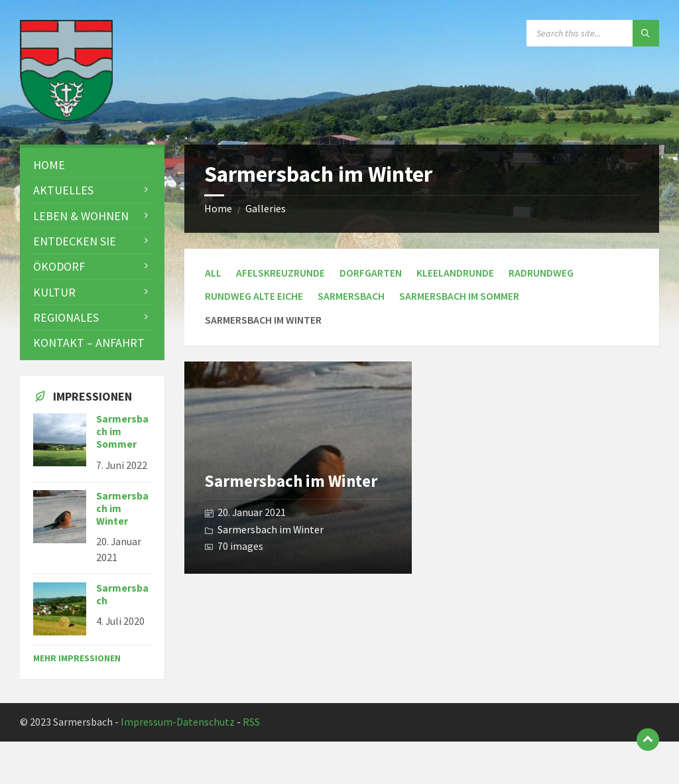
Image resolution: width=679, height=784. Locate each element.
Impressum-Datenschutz (178, 722)
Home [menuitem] (49, 165)
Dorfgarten (371, 273)
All (213, 273)
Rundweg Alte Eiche (254, 296)
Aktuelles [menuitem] (63, 190)
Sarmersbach (351, 296)
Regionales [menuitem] (66, 317)
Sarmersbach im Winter (291, 481)
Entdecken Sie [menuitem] (75, 241)
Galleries (266, 209)
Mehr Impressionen (77, 658)
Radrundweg (541, 273)
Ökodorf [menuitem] (59, 266)
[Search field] (593, 33)
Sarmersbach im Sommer (459, 296)
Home (218, 209)
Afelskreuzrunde (280, 273)
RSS (251, 722)
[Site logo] (66, 117)
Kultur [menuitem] (54, 292)
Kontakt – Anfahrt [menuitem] (89, 343)
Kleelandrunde (455, 273)
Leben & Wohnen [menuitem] (81, 216)
